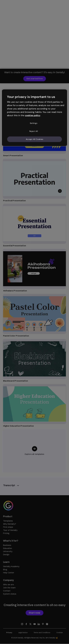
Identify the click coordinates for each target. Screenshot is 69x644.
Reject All (34, 131)
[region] (34, 118)
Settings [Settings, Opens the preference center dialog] (34, 123)
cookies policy (33, 115)
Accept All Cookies (35, 139)
